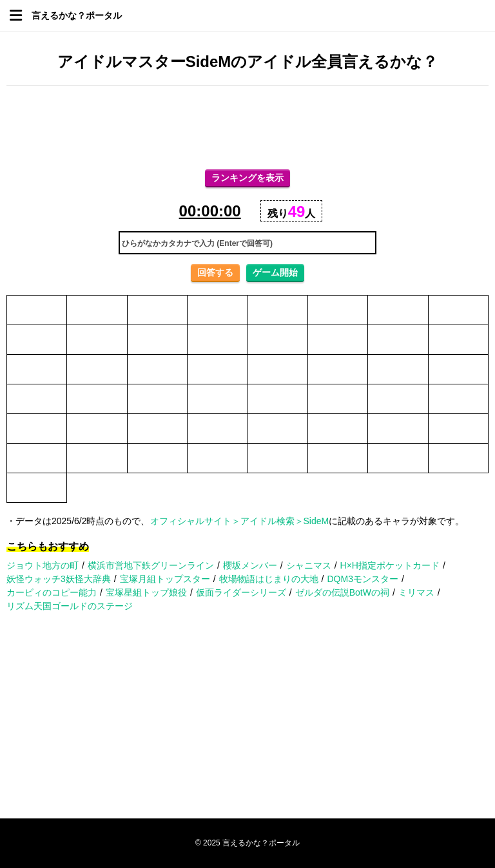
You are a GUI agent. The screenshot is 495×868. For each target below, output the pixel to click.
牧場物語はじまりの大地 (269, 579)
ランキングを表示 (247, 178)
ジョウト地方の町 (43, 565)
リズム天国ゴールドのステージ (70, 606)
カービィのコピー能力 (52, 592)
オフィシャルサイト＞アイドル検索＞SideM (240, 521)
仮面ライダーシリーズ (241, 592)
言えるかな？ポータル (77, 15)
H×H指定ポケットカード (390, 565)
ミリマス (416, 592)
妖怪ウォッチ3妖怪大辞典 (59, 579)
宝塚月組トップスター (165, 579)
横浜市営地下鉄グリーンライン (151, 565)
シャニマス (309, 565)
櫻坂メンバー (250, 565)
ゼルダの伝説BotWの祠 (342, 592)
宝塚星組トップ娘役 (146, 592)
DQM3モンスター (362, 579)
